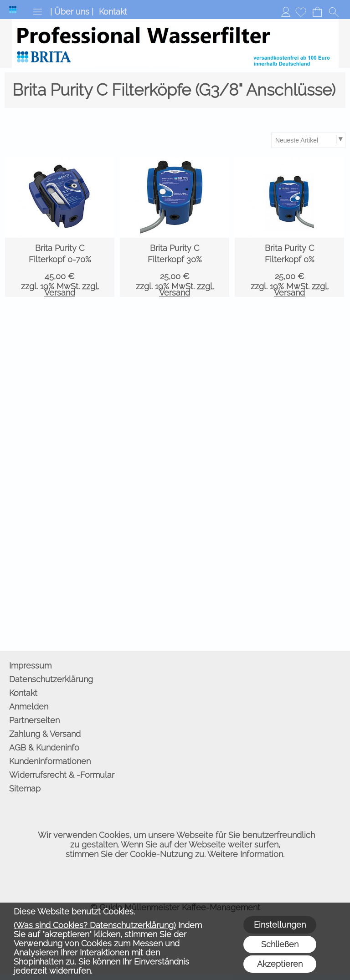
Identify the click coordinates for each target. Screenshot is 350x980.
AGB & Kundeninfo (44, 748)
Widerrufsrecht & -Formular (62, 775)
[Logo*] (13, 10)
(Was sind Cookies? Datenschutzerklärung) (95, 925)
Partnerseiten (34, 720)
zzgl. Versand (72, 289)
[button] (37, 12)
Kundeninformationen (50, 761)
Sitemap (25, 789)
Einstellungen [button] (280, 925)
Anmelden (286, 12)
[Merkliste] (301, 12)
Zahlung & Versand (45, 734)
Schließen (280, 944)
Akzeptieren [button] (280, 964)
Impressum (30, 666)
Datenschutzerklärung (51, 679)
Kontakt (113, 12)
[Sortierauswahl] (308, 140)
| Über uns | (72, 12)
